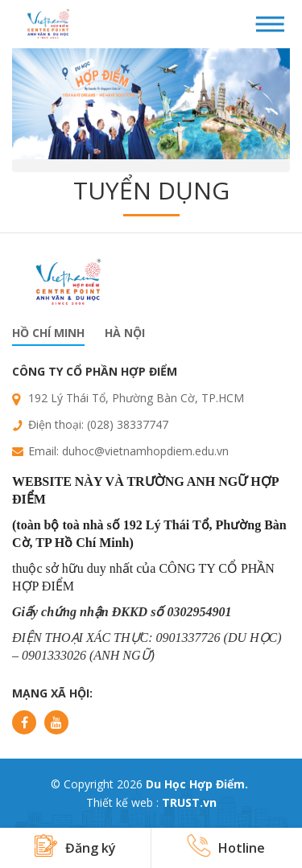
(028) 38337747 (128, 424)
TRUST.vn (189, 802)
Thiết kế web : (122, 802)
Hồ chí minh (48, 333)
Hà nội (125, 333)
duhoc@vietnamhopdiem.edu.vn (145, 451)
